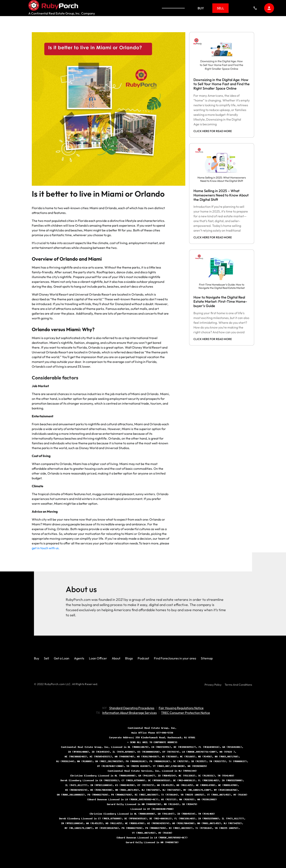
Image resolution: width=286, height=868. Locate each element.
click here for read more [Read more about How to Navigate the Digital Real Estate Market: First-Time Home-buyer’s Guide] (213, 339)
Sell (220, 8)
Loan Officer (98, 658)
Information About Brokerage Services (129, 713)
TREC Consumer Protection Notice (186, 713)
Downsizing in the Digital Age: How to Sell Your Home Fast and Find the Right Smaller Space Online (222, 84)
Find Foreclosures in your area (175, 658)
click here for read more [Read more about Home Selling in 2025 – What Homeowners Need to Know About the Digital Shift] (213, 237)
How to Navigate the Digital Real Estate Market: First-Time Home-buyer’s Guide (220, 302)
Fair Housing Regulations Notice (181, 708)
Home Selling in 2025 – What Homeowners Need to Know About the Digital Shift (221, 195)
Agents (79, 658)
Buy (201, 8)
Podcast (143, 658)
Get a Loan (62, 658)
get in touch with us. (46, 548)
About (116, 658)
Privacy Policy (213, 685)
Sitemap (207, 658)
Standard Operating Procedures (132, 708)
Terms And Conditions (238, 685)
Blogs (129, 658)
